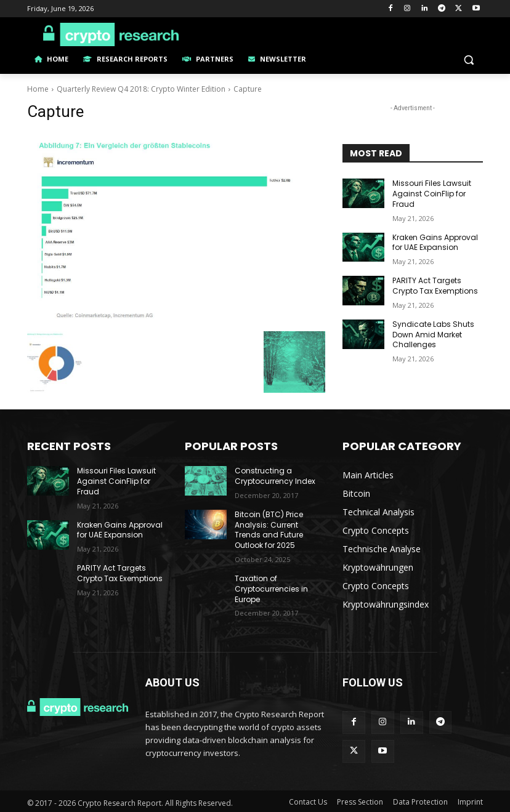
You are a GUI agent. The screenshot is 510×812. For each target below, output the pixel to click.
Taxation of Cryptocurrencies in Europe (271, 589)
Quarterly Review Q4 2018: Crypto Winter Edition (141, 89)
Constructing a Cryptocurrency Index (275, 476)
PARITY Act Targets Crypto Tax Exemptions (435, 286)
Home (38, 89)
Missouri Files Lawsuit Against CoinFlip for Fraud (432, 194)
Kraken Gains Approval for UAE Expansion (435, 243)
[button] (468, 59)
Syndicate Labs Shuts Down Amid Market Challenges (433, 335)
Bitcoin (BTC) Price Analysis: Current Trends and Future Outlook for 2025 (269, 530)
